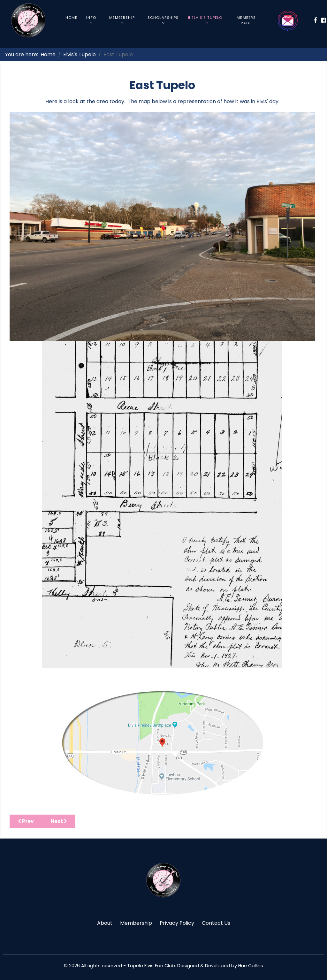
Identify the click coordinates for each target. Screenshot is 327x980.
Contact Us (216, 923)
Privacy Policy (177, 923)
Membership (136, 923)
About (105, 923)
